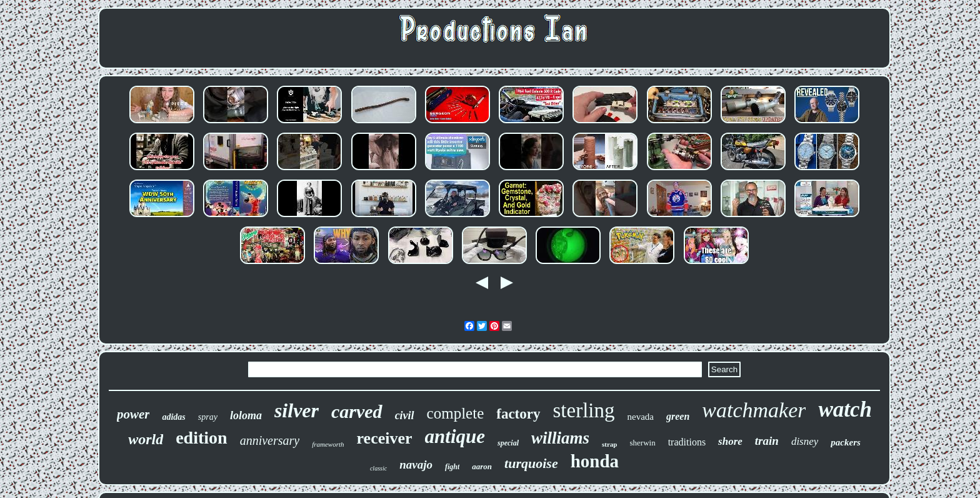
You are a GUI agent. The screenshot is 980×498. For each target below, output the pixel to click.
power (133, 414)
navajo (416, 465)
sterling (584, 410)
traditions (687, 442)
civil (405, 415)
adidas (173, 417)
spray (208, 417)
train (767, 441)
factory (518, 414)
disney (805, 441)
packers (846, 442)
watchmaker (754, 410)
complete (456, 413)
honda (595, 461)
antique (455, 436)
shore (730, 441)
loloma (246, 415)
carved (357, 411)
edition (201, 438)
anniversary (270, 440)
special (508, 443)
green (678, 416)
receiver (385, 438)
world (146, 439)
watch (845, 409)
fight (452, 467)
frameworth (328, 444)
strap (609, 444)
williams (560, 438)
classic (378, 468)
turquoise (531, 463)
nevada (640, 417)
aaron (482, 466)
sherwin (643, 443)
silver (297, 410)
